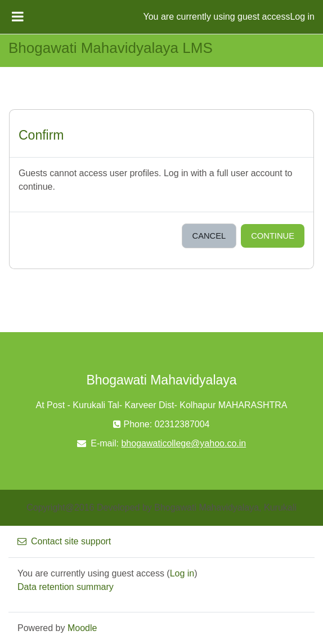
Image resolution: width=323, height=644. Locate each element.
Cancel (209, 236)
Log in (302, 17)
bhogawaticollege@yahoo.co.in (183, 443)
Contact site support (64, 541)
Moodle (82, 628)
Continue (273, 236)
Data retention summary (66, 587)
